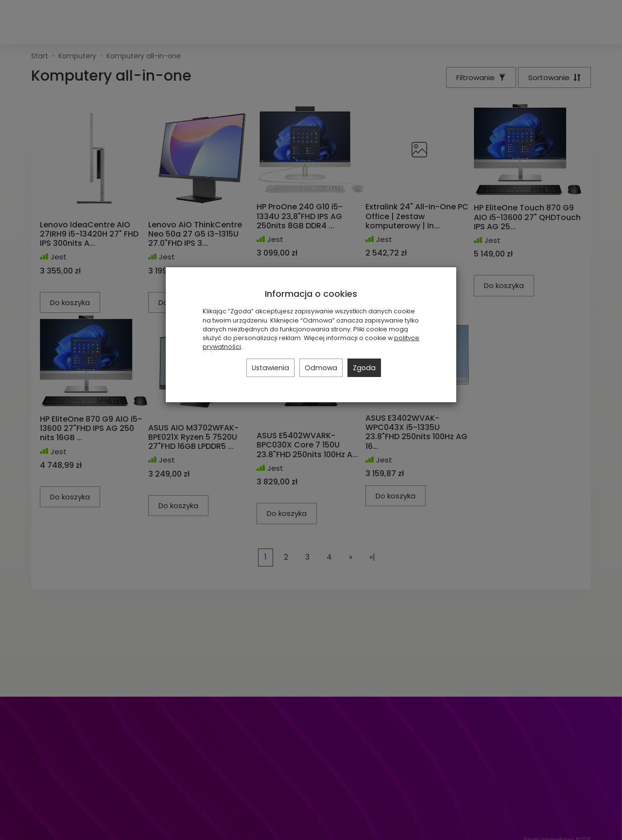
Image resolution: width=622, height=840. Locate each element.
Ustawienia (270, 368)
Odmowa (321, 368)
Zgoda (364, 368)
